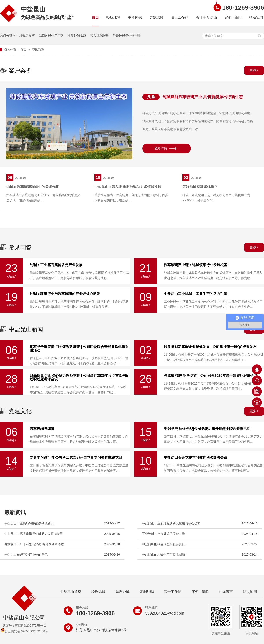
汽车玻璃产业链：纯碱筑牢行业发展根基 (196, 265)
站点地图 (250, 592)
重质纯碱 (135, 17)
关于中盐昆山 (207, 17)
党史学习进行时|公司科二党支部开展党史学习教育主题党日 (76, 458)
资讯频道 (38, 50)
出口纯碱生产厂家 (51, 35)
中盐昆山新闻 (26, 329)
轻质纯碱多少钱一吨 (127, 35)
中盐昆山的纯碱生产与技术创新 (163, 554)
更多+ (254, 70)
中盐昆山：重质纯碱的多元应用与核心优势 (171, 523)
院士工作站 (180, 17)
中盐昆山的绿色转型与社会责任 (163, 544)
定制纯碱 (156, 17)
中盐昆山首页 (71, 592)
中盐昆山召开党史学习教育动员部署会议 (196, 458)
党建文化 (20, 411)
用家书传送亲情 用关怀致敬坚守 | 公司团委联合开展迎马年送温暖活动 (79, 349)
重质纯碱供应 (77, 35)
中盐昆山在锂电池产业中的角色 (26, 554)
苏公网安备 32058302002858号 (24, 631)
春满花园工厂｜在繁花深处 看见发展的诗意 (34, 544)
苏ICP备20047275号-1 (30, 626)
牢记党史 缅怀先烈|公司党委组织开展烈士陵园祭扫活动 (207, 429)
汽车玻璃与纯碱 (42, 429)
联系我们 (256, 17)
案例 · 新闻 (233, 17)
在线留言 (226, 592)
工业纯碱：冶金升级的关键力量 (163, 534)
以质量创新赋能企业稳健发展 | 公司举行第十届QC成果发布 (210, 347)
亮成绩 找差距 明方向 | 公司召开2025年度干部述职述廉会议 (211, 376)
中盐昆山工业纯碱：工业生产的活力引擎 (196, 294)
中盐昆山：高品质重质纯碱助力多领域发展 (128, 187)
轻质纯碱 (113, 17)
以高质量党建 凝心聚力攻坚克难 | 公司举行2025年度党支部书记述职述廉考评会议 (80, 377)
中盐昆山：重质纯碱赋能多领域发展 (29, 523)
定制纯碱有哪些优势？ (200, 187)
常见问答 (20, 247)
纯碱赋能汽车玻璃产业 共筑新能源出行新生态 (203, 97)
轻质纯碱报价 (100, 35)
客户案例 (20, 70)
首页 (95, 17)
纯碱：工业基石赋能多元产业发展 (56, 265)
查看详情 (161, 148)
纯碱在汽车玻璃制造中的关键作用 (33, 187)
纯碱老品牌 (27, 35)
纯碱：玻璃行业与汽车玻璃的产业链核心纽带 (65, 294)
